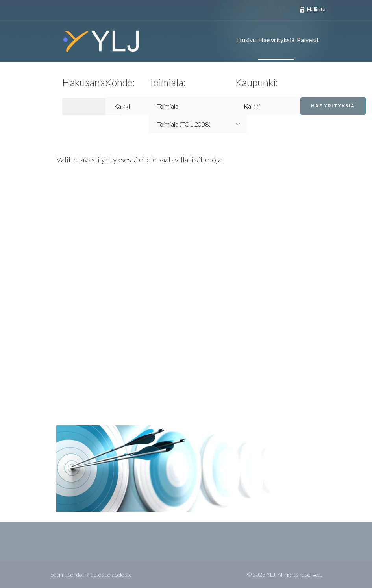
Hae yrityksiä (276, 40)
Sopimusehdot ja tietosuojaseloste (91, 574)
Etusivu (246, 40)
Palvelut (308, 40)
